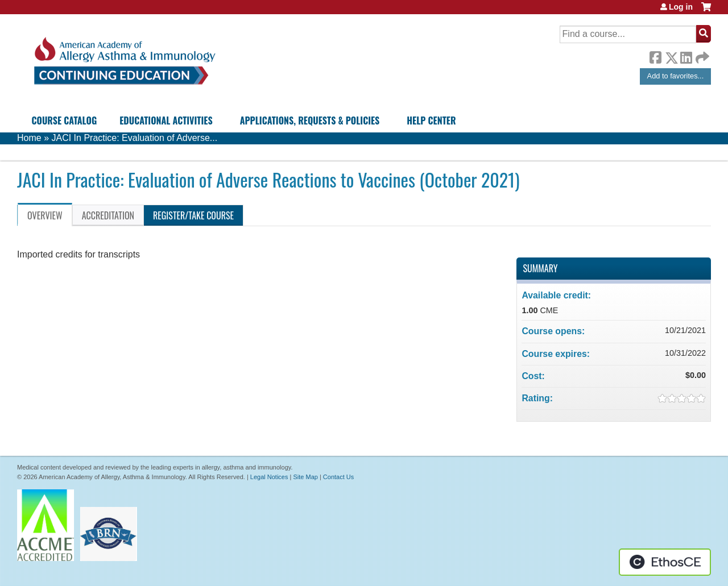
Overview (45, 215)
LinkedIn (686, 56)
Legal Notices (269, 477)
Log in (681, 7)
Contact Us (338, 477)
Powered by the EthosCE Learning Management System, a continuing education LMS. (665, 562)
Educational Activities (166, 120)
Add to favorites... (676, 76)
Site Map (305, 477)
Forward (701, 55)
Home (29, 138)
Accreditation (108, 215)
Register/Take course (193, 215)
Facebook (655, 56)
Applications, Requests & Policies (310, 120)
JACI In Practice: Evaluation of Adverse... (134, 138)
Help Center (431, 120)
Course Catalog (65, 120)
